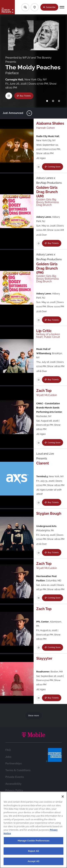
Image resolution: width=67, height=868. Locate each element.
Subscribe (51, 7)
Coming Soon (48, 173)
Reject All (33, 852)
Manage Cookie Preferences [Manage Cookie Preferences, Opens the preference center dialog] (33, 842)
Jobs (8, 784)
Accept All (33, 862)
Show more (34, 742)
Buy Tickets (25, 96)
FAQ (8, 777)
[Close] (63, 797)
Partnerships (13, 790)
